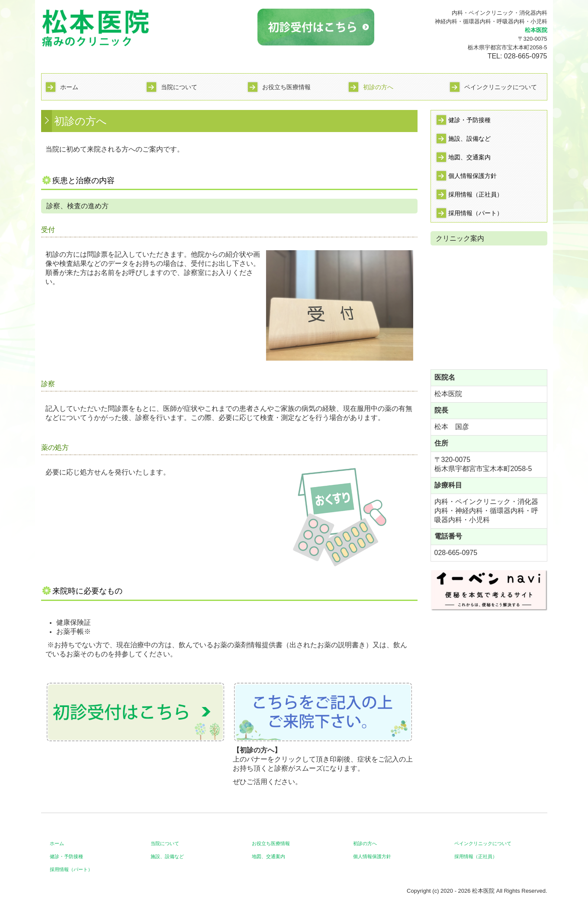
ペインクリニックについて (501, 87)
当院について (179, 87)
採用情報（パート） (476, 213)
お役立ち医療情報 (286, 87)
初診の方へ (378, 87)
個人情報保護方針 (472, 176)
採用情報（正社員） (476, 194)
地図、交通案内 (469, 157)
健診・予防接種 (469, 120)
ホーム (69, 87)
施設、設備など (469, 139)
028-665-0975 (526, 56)
